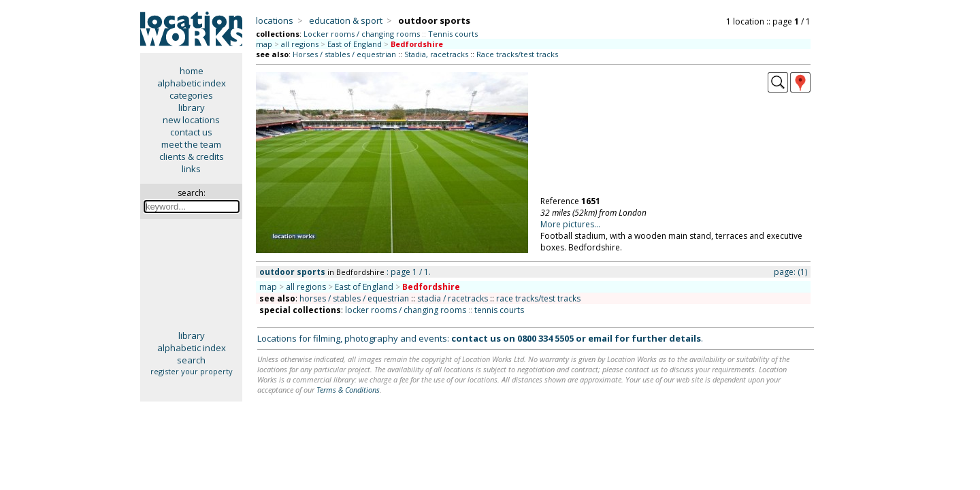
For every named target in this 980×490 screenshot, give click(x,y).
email (600, 338)
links (191, 169)
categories (191, 95)
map (264, 44)
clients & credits (192, 157)
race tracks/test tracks (538, 298)
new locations (191, 120)
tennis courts (499, 310)
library (192, 108)
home (192, 71)
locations (275, 20)
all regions (300, 44)
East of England (355, 44)
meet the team (191, 144)
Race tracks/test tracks (517, 54)
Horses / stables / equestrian (344, 54)
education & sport (346, 20)
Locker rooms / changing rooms (362, 34)
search (191, 360)
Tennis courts (453, 34)
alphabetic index (192, 83)
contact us (191, 132)
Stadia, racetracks (436, 54)
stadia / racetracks (453, 298)
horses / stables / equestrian (354, 298)
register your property (192, 371)
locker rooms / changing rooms (406, 310)
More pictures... (570, 224)
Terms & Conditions (348, 390)
